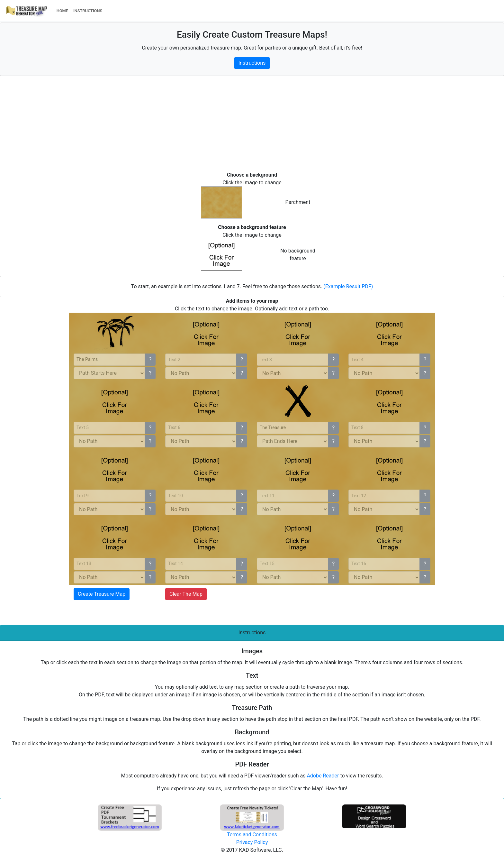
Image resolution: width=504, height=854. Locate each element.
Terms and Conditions (252, 835)
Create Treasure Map (102, 594)
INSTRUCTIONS (88, 11)
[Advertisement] (193, 126)
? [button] (150, 359)
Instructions (252, 63)
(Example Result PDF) (348, 286)
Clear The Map (186, 594)
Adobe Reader (323, 776)
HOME (64, 10)
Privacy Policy (252, 842)
